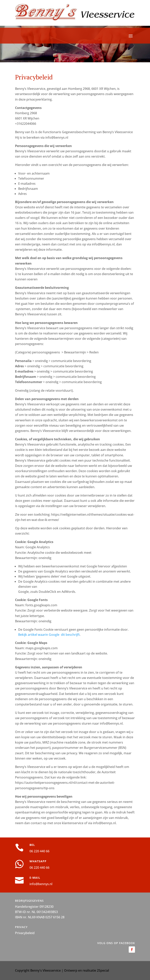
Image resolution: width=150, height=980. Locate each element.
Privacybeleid (25, 933)
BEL (32, 845)
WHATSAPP (38, 861)
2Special (103, 970)
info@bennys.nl (41, 884)
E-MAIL (35, 878)
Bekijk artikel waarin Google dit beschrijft (49, 635)
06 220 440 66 (39, 851)
